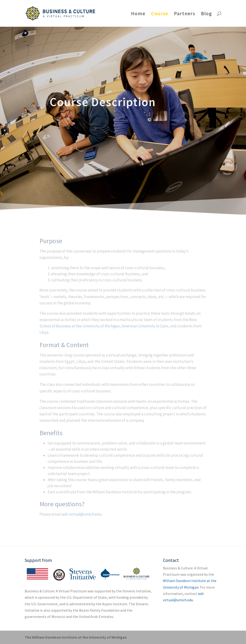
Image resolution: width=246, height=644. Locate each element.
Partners (184, 14)
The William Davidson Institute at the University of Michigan (76, 637)
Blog (206, 14)
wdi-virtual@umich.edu (82, 514)
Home (138, 14)
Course (160, 14)
